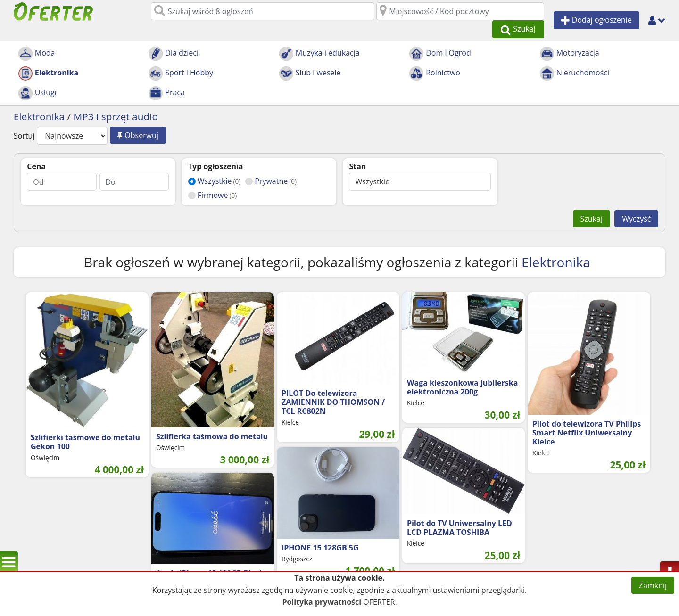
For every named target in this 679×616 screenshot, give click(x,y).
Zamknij (653, 585)
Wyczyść (636, 201)
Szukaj (592, 201)
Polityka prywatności (322, 602)
